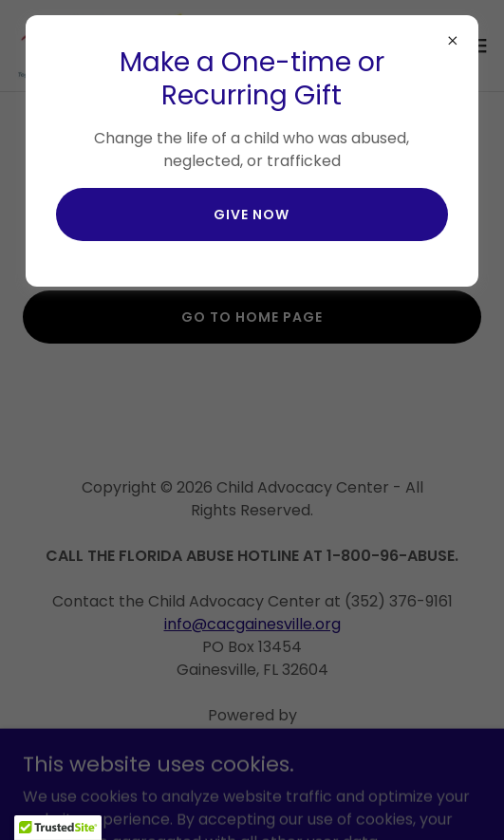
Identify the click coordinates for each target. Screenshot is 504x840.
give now (252, 215)
